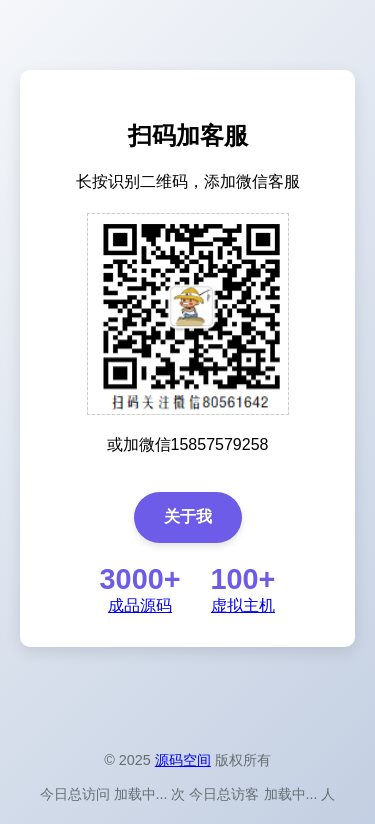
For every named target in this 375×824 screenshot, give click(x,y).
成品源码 (140, 605)
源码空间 (183, 760)
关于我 (188, 516)
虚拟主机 (243, 605)
